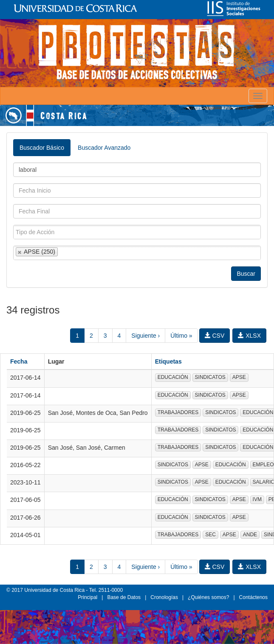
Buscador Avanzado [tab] (104, 148)
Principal (88, 597)
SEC (210, 535)
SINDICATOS (210, 377)
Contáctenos (253, 597)
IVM (257, 499)
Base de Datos (124, 597)
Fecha (19, 361)
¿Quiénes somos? (208, 597)
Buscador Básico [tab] (42, 148)
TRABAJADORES (178, 412)
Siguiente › (145, 336)
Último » (181, 336)
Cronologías (164, 597)
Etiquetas (168, 361)
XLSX (249, 336)
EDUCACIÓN (173, 377)
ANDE (250, 535)
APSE (239, 377)
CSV (215, 336)
